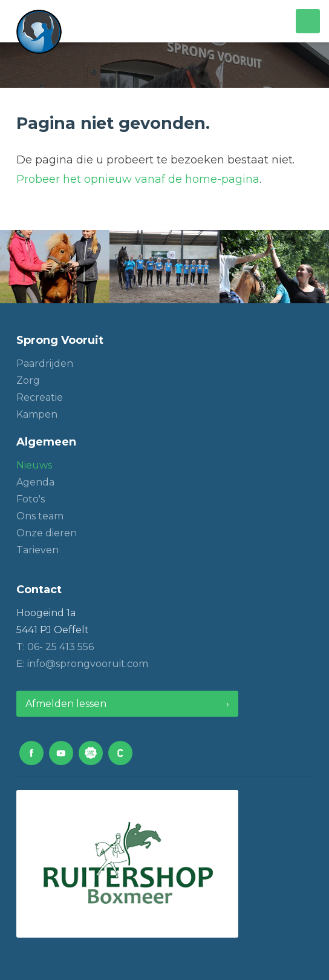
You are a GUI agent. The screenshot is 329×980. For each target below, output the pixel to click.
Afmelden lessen (66, 704)
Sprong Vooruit (60, 340)
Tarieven (37, 550)
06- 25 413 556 (60, 647)
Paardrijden (45, 363)
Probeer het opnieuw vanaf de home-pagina (138, 179)
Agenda (35, 482)
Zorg (28, 380)
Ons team (40, 516)
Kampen (37, 414)
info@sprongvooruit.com (88, 664)
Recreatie (40, 397)
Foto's (31, 499)
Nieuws (34, 465)
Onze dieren (47, 533)
